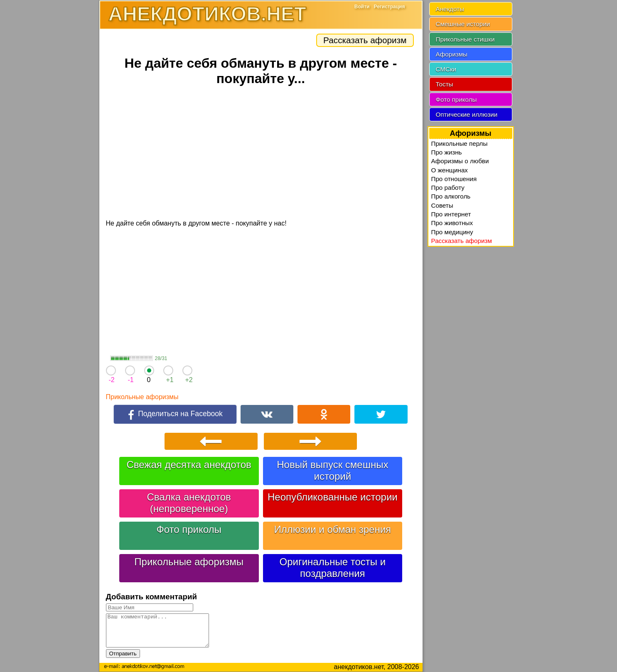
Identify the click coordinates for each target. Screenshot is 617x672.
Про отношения (454, 179)
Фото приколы (189, 529)
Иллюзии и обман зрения (333, 529)
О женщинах (450, 170)
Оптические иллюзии (467, 114)
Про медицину (452, 232)
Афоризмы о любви (460, 161)
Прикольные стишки (465, 39)
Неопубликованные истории (333, 497)
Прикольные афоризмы (142, 397)
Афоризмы (452, 54)
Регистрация (389, 7)
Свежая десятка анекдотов (189, 465)
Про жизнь (447, 152)
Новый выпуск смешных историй (332, 470)
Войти (362, 7)
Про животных (452, 223)
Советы (442, 205)
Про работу (448, 188)
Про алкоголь (451, 196)
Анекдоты (450, 9)
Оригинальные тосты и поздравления (333, 568)
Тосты (445, 84)
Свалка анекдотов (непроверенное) (189, 503)
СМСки (446, 69)
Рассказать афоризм (365, 40)
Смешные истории (463, 24)
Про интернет (451, 214)
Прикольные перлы (460, 143)
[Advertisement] (261, 154)
